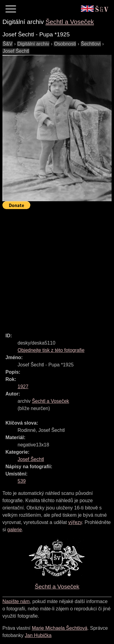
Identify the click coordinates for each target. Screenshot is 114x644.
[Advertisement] (57, 268)
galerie (15, 530)
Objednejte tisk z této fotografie (51, 350)
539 (22, 481)
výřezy (75, 522)
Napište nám (16, 601)
